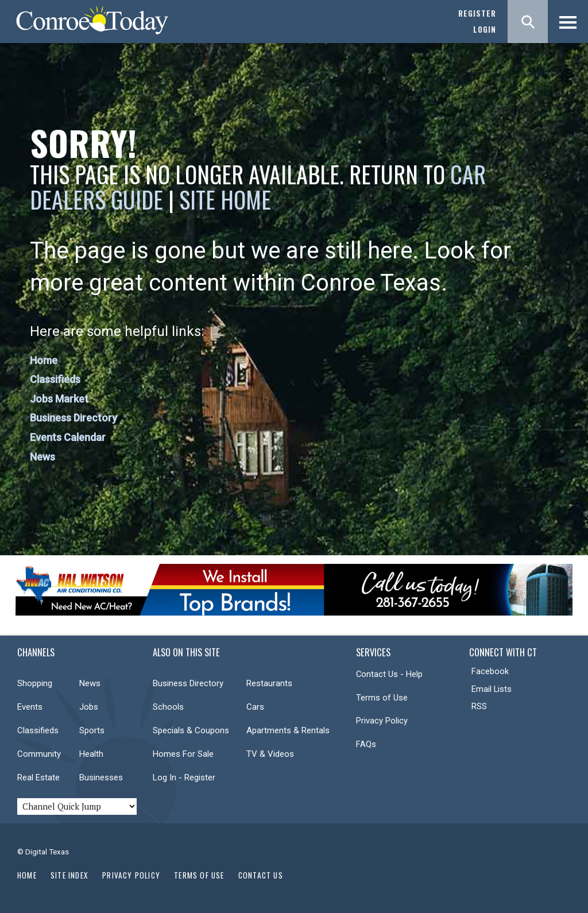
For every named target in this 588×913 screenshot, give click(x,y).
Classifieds (55, 379)
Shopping (35, 683)
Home (44, 360)
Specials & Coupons (191, 730)
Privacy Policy (382, 721)
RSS (479, 706)
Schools (168, 707)
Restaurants (269, 683)
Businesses (101, 777)
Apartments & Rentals (288, 730)
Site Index (69, 875)
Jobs (89, 707)
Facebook (490, 671)
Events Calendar (68, 437)
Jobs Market (59, 399)
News (42, 457)
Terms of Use (382, 698)
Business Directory (73, 418)
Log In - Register (184, 777)
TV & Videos (270, 754)
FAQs (366, 744)
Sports (92, 730)
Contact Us (261, 875)
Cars (255, 707)
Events (30, 707)
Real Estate (38, 777)
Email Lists (492, 689)
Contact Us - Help (389, 674)
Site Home (225, 199)
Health (91, 754)
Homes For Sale (183, 754)
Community (39, 754)
